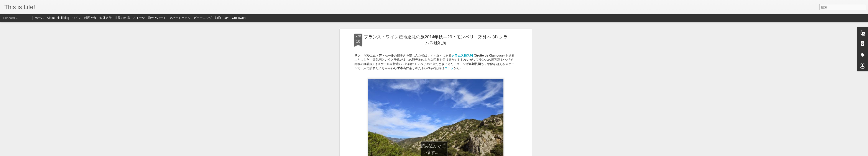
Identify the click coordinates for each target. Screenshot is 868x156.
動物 (218, 18)
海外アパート (157, 18)
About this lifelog (58, 18)
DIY (226, 18)
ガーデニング (203, 18)
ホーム (39, 18)
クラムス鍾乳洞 (462, 55)
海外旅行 (105, 18)
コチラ (449, 68)
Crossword (239, 18)
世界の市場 (122, 18)
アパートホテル (180, 18)
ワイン (77, 18)
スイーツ (139, 18)
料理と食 (90, 18)
